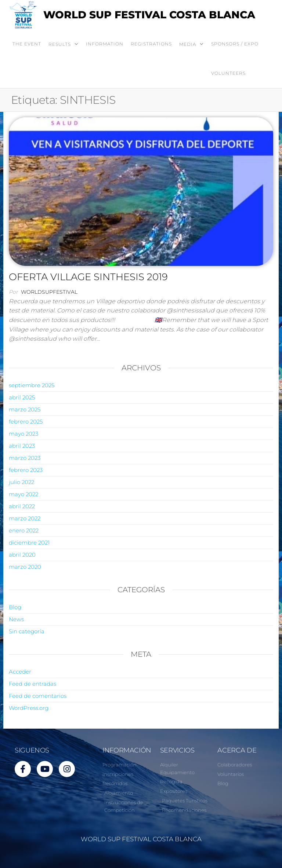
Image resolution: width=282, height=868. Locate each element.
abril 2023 (22, 446)
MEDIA (188, 44)
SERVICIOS (177, 750)
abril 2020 (22, 555)
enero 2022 (24, 530)
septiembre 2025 (32, 385)
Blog (15, 607)
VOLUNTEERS (228, 73)
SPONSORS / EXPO (235, 44)
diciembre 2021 (29, 543)
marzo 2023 (25, 458)
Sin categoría (27, 631)
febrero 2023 (26, 470)
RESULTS (60, 44)
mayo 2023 (23, 434)
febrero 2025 (26, 422)
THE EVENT (27, 44)
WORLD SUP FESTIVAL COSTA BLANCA (149, 15)
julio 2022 (21, 482)
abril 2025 (22, 397)
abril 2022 (22, 506)
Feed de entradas (32, 684)
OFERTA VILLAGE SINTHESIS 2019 (88, 277)
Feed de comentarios (38, 696)
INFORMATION (105, 44)
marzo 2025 (25, 409)
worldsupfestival (49, 292)
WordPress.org (29, 708)
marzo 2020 (25, 567)
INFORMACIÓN (127, 750)
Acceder (20, 672)
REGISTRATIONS (151, 44)
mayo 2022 (23, 494)
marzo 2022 (25, 518)
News (16, 619)
